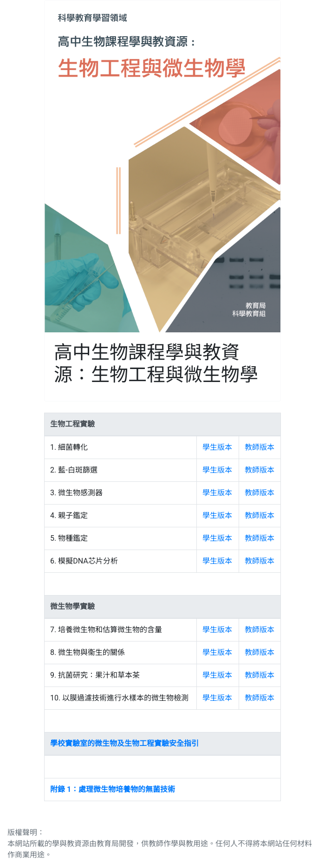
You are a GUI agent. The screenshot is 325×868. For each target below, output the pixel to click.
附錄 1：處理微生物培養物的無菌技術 (113, 789)
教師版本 (260, 447)
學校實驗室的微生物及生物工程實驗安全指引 (124, 743)
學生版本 (217, 447)
